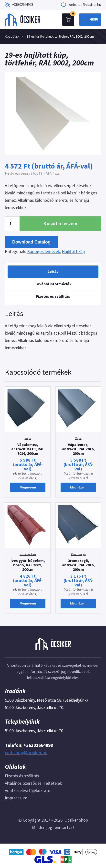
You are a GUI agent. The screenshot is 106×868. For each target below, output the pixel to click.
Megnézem (28, 487)
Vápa (28, 438)
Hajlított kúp (73, 252)
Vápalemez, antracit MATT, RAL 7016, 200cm (28, 449)
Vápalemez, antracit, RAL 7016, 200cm (78, 449)
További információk (53, 284)
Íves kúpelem (28, 554)
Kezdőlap (12, 37)
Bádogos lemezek (43, 252)
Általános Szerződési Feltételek (33, 783)
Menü (94, 20)
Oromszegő (78, 554)
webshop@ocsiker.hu (85, 5)
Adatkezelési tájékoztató (28, 791)
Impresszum (16, 798)
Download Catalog (31, 242)
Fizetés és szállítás (53, 296)
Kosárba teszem (60, 224)
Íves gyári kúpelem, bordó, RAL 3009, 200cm (28, 565)
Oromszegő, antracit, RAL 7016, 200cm (78, 565)
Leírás (53, 272)
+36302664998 (23, 5)
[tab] (53, 272)
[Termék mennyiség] (12, 224)
